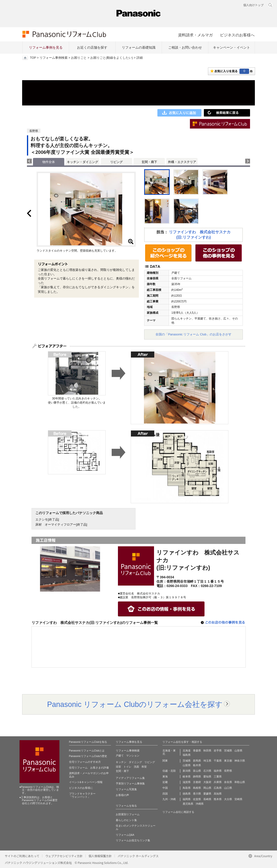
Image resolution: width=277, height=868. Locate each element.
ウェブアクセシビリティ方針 (64, 856)
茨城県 (187, 761)
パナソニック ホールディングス (138, 856)
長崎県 (207, 799)
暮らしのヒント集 (126, 820)
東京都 (228, 761)
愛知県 (207, 777)
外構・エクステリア (182, 162)
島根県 (197, 788)
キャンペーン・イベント (232, 47)
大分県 (228, 799)
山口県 (228, 788)
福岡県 (187, 799)
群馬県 (197, 761)
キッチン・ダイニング (83, 162)
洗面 (136, 767)
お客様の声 (122, 795)
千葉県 (218, 761)
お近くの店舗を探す (92, 47)
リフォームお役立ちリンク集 (133, 840)
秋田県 (207, 751)
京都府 (197, 782)
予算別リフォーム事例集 (130, 783)
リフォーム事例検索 (54, 58)
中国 (165, 788)
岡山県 (207, 788)
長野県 (228, 771)
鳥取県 (187, 788)
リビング (116, 162)
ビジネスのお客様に (81, 788)
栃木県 (197, 765)
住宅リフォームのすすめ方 (85, 762)
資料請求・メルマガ (195, 35)
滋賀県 (187, 782)
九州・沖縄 (169, 799)
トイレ (127, 767)
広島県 (218, 788)
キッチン (121, 762)
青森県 (197, 751)
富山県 (197, 771)
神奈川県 (240, 761)
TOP (33, 58)
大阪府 (207, 782)
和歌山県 (240, 782)
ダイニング (135, 762)
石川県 (207, 771)
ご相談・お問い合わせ (185, 47)
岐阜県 (187, 777)
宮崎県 (238, 799)
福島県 (187, 755)
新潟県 (187, 771)
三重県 (218, 777)
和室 (144, 767)
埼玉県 (207, 761)
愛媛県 (207, 794)
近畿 (165, 782)
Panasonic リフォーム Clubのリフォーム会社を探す (135, 704)
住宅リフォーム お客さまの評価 (89, 768)
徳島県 (187, 794)
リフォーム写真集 (126, 789)
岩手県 (218, 751)
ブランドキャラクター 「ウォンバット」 (82, 795)
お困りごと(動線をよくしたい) (112, 58)
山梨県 (187, 765)
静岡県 (197, 777)
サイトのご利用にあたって (22, 856)
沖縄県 (200, 804)
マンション (133, 756)
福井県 (218, 771)
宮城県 (228, 751)
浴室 (118, 767)
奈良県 (228, 782)
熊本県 (218, 799)
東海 (165, 777)
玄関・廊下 (149, 162)
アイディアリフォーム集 (130, 778)
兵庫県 (218, 782)
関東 (165, 761)
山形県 (238, 751)
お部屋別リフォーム (128, 814)
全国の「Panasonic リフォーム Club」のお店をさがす (193, 334)
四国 (165, 794)
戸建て (120, 756)
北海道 (187, 751)
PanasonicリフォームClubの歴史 (88, 756)
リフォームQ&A (125, 835)
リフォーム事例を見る (46, 47)
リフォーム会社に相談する (178, 812)
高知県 (218, 794)
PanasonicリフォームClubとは (87, 751)
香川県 (197, 794)
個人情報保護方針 (100, 856)
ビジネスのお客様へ (237, 35)
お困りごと (79, 58)
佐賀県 (197, 799)
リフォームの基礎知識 (139, 47)
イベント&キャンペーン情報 (86, 782)
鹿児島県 (188, 804)
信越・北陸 (169, 771)
